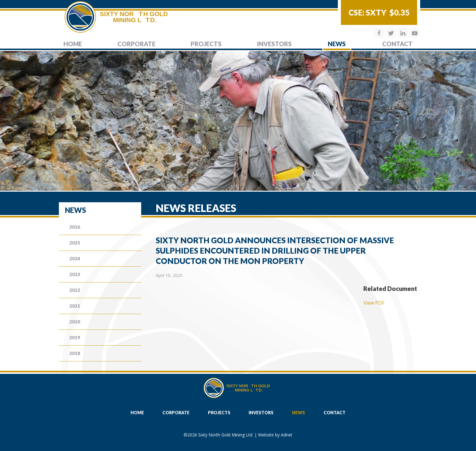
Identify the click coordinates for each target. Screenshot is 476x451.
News (337, 44)
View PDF (374, 303)
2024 (75, 258)
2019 (75, 337)
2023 (75, 274)
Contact (397, 44)
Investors (274, 44)
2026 (75, 227)
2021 (75, 306)
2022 (75, 290)
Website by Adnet (275, 435)
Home (73, 44)
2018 (75, 353)
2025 (75, 243)
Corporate (136, 44)
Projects (206, 44)
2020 (75, 322)
